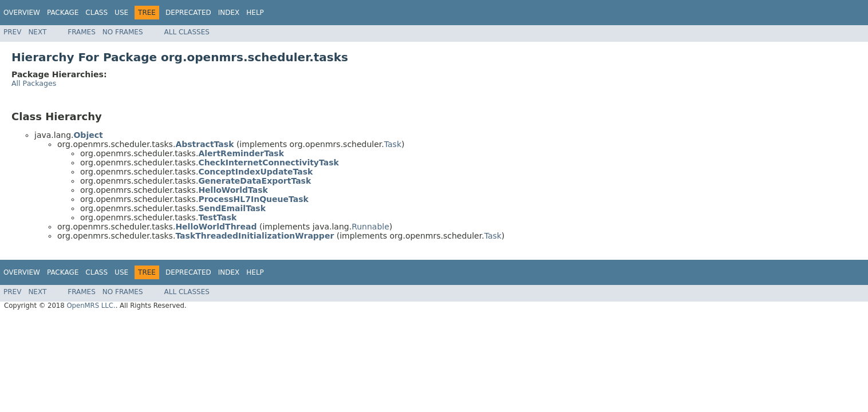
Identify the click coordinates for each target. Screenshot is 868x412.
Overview (22, 13)
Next (37, 32)
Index (229, 13)
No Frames (123, 32)
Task (393, 144)
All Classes (187, 32)
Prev (12, 32)
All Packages (34, 83)
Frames (82, 32)
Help (255, 13)
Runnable (370, 227)
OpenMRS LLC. (91, 306)
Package (63, 13)
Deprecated (188, 13)
